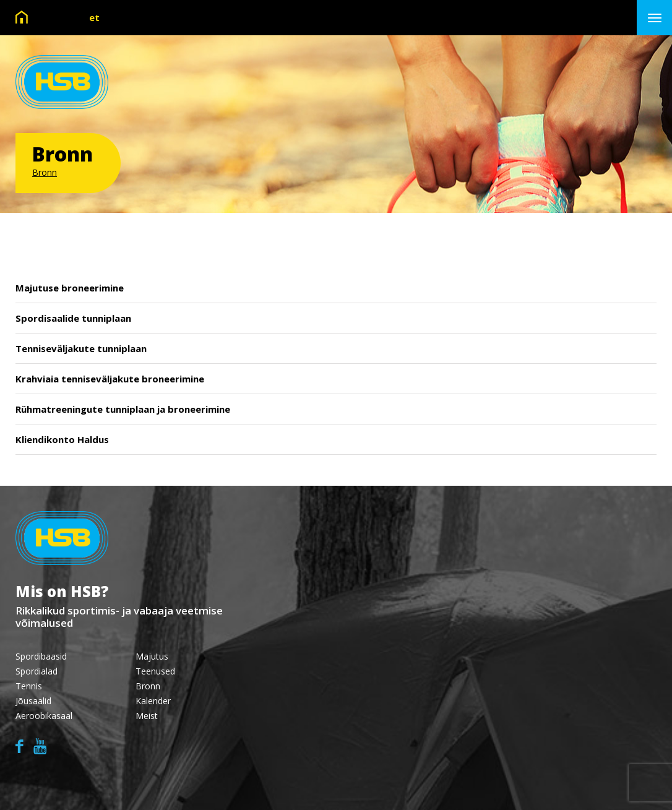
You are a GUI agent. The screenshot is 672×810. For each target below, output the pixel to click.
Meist (147, 716)
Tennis (29, 686)
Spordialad (37, 671)
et (94, 17)
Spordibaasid (41, 656)
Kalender (153, 701)
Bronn (45, 172)
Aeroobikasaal (44, 716)
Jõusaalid (33, 701)
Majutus (152, 656)
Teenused (155, 671)
